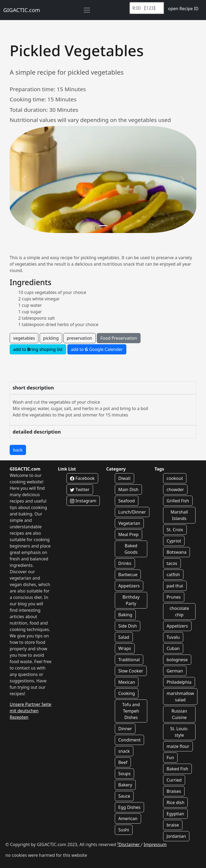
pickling (51, 338)
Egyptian (175, 814)
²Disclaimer (129, 844)
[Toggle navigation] (87, 10)
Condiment (129, 740)
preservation (80, 338)
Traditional (129, 660)
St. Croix (175, 530)
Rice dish (175, 802)
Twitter (80, 490)
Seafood (127, 501)
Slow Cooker (131, 671)
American (128, 819)
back (18, 450)
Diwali (124, 478)
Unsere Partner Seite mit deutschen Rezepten (30, 711)
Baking (125, 615)
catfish (173, 575)
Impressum (155, 844)
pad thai (175, 586)
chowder (175, 490)
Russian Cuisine (179, 714)
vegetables (24, 338)
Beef (123, 762)
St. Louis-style (179, 732)
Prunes (174, 597)
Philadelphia (179, 682)
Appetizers (129, 586)
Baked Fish (177, 769)
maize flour (178, 746)
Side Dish (128, 626)
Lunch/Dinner (132, 512)
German (175, 671)
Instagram (83, 501)
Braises (174, 791)
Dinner (125, 729)
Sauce (124, 796)
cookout (175, 478)
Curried (174, 780)
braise (173, 825)
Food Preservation (119, 338)
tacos (172, 563)
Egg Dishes (129, 807)
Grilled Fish (178, 501)
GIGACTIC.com (22, 10)
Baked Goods (131, 549)
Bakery (125, 785)
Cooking (127, 693)
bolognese (177, 660)
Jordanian (176, 836)
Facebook (82, 478)
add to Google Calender (97, 349)
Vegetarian (129, 523)
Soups (124, 774)
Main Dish (128, 490)
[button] (24, 179)
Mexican (127, 682)
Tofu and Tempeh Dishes (131, 711)
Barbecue (128, 575)
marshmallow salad (180, 697)
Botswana (176, 552)
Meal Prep (128, 534)
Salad (124, 637)
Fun (170, 758)
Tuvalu (173, 637)
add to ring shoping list (38, 349)
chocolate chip (179, 611)
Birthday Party (131, 600)
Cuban (173, 648)
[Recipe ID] (147, 8)
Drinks (125, 563)
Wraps (125, 648)
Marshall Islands (179, 515)
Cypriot (174, 541)
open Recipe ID (183, 9)
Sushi (124, 830)
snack (124, 751)
